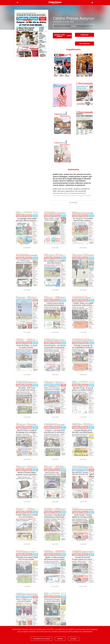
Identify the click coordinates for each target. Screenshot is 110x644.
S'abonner (85, 35)
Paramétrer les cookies (42, 639)
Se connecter (85, 43)
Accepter (74, 639)
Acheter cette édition (63, 36)
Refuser (60, 639)
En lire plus (73, 202)
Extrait (74, 26)
